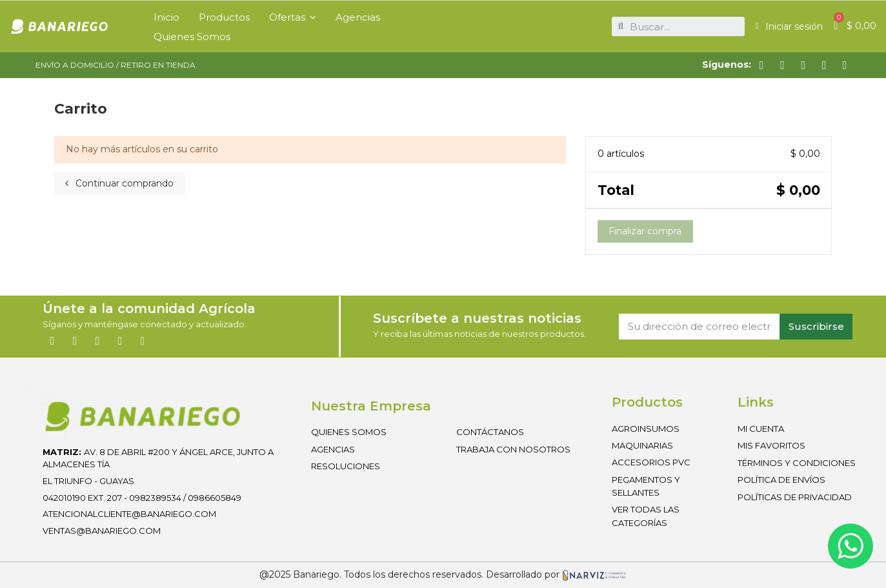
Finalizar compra (645, 231)
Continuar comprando (119, 183)
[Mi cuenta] (789, 26)
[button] (293, 17)
